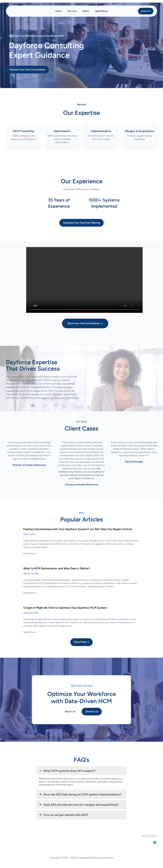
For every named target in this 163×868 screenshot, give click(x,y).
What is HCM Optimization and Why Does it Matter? (57, 568)
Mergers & (139, 131)
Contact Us (146, 11)
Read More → (30, 554)
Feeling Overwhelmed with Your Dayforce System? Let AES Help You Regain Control (78, 529)
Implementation (101, 131)
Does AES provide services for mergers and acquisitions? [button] (79, 805)
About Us (70, 711)
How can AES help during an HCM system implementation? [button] (80, 794)
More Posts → (81, 642)
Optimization (62, 131)
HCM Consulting (24, 131)
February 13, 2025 (31, 574)
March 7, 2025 (29, 534)
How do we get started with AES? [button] (63, 815)
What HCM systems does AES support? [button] (67, 771)
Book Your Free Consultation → (85, 323)
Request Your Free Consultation (28, 70)
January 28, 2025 (31, 613)
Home (59, 11)
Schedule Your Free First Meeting (81, 223)
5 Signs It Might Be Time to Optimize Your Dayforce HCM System (65, 608)
